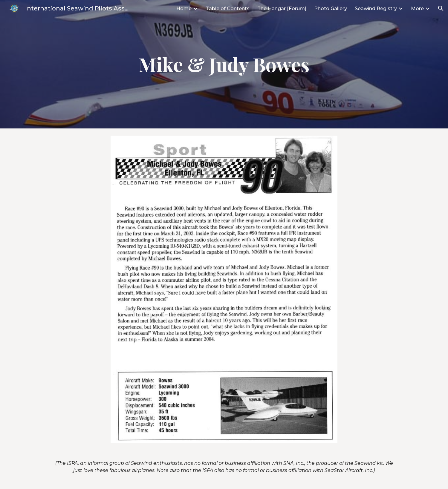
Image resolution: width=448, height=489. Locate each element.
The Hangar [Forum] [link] (282, 9)
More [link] (417, 9)
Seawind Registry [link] (376, 9)
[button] (441, 8)
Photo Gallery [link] (331, 9)
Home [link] (184, 9)
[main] (224, 64)
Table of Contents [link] (228, 9)
